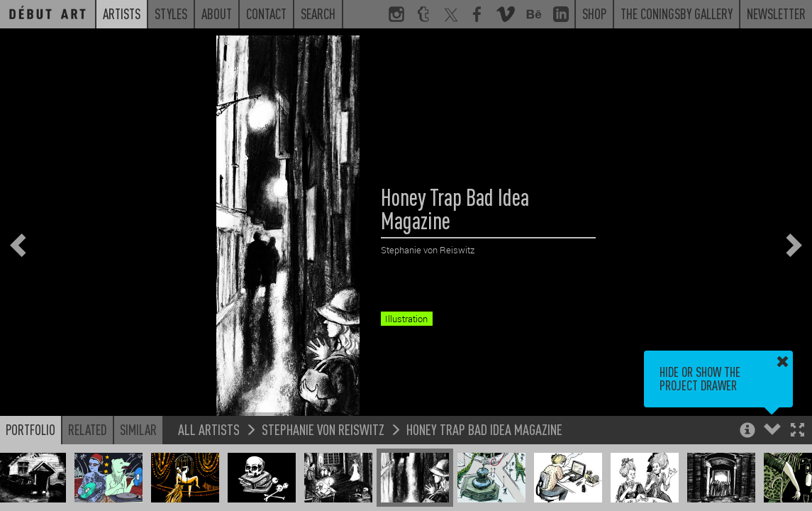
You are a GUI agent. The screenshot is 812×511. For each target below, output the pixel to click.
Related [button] (88, 429)
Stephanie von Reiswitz (323, 429)
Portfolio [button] (30, 429)
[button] (797, 431)
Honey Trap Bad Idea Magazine (484, 429)
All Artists (209, 429)
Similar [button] (138, 429)
